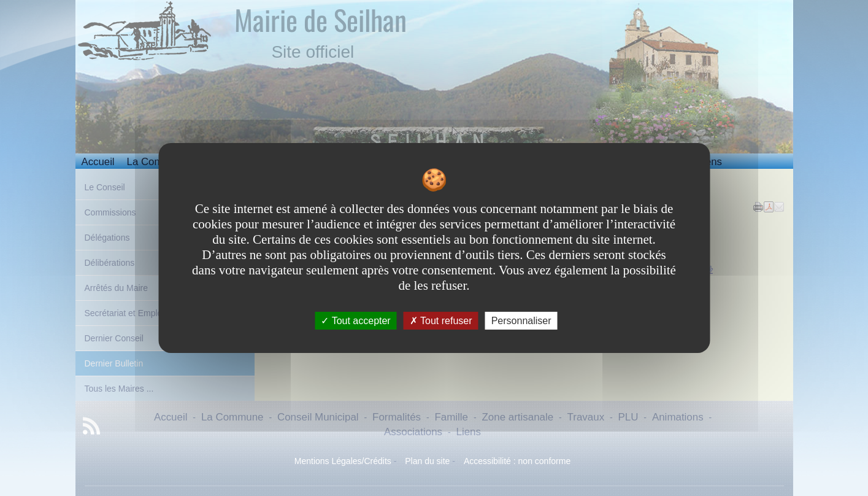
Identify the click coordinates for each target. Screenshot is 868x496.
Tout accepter (355, 321)
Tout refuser (441, 321)
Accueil (98, 162)
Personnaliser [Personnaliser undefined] (521, 321)
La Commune (158, 162)
